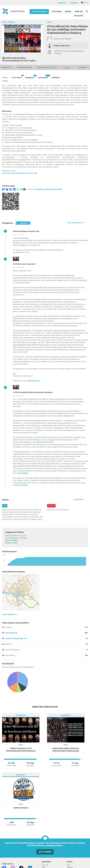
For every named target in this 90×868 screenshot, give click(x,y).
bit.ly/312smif (42, 442)
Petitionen (57, 12)
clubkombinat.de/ (34, 381)
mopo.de (8, 644)
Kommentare (43, 77)
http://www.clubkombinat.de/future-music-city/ (20, 173)
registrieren (62, 3)
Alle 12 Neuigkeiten (75, 223)
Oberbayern (21, 775)
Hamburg (11, 22)
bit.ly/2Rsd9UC (23, 485)
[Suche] (87, 11)
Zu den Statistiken (9, 614)
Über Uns (79, 12)
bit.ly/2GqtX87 (23, 473)
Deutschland (21, 715)
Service (68, 12)
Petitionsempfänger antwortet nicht (26, 231)
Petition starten (39, 12)
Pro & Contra (16, 77)
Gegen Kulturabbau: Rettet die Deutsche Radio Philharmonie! (66, 750)
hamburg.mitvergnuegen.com (16, 638)
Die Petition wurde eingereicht (24, 264)
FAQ (68, 865)
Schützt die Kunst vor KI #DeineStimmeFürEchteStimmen (21, 750)
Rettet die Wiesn (21, 808)
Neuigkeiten (30, 77)
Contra (51, 506)
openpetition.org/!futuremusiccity (48, 189)
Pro (5, 506)
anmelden (74, 3)
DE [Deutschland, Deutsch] (83, 3)
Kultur (49, 22)
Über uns (45, 865)
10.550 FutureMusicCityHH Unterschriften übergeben (33, 392)
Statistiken (56, 78)
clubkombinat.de (11, 633)
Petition (5, 78)
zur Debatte (78, 499)
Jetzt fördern (45, 852)
